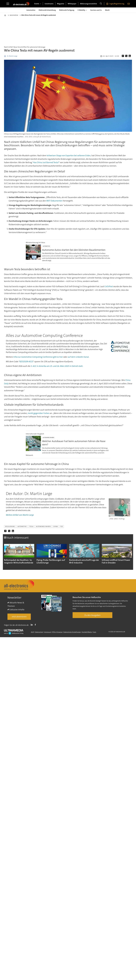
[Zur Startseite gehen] (21, 4)
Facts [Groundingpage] (94, 632)
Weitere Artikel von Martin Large (20, 515)
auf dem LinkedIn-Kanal (78, 357)
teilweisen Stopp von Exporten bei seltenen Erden (69, 155)
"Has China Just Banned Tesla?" (46, 162)
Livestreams (49, 4)
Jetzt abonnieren (19, 617)
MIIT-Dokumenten (54, 201)
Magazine (61, 4)
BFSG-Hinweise (57, 632)
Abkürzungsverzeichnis (88, 4)
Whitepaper (72, 4)
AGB (32, 632)
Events (37, 4)
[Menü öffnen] (8, 4)
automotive (22, 527)
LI (32, 625)
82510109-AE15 (26, 361)
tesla (31, 527)
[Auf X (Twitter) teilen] (127, 56)
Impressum (48, 632)
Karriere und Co (96, 10)
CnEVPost (109, 286)
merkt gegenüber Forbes (39, 413)
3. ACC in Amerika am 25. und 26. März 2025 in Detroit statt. (57, 366)
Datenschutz (39, 632)
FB (36, 625)
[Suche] (101, 4)
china (56, 527)
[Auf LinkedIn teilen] (130, 56)
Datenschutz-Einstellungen (72, 632)
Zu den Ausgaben (92, 615)
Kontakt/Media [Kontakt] (87, 632)
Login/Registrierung (117, 4)
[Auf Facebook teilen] (123, 56)
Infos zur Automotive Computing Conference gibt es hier (38, 357)
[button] (128, 555)
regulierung (10, 527)
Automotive (31, 10)
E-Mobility (81, 10)
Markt (107, 10)
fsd (62, 527)
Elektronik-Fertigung (67, 10)
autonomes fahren (43, 527)
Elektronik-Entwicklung (47, 10)
